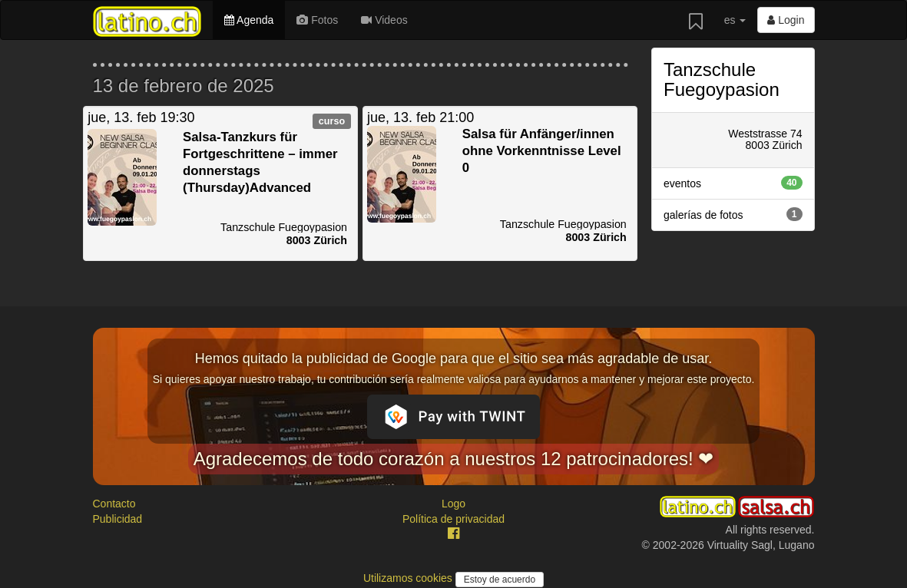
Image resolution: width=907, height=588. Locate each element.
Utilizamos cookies (409, 578)
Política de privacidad (453, 519)
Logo (453, 504)
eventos (733, 183)
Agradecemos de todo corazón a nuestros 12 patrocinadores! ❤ (454, 459)
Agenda (249, 20)
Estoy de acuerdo (500, 580)
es (735, 20)
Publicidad (118, 519)
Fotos (317, 20)
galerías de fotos (733, 214)
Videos (384, 20)
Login (786, 20)
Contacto (114, 504)
